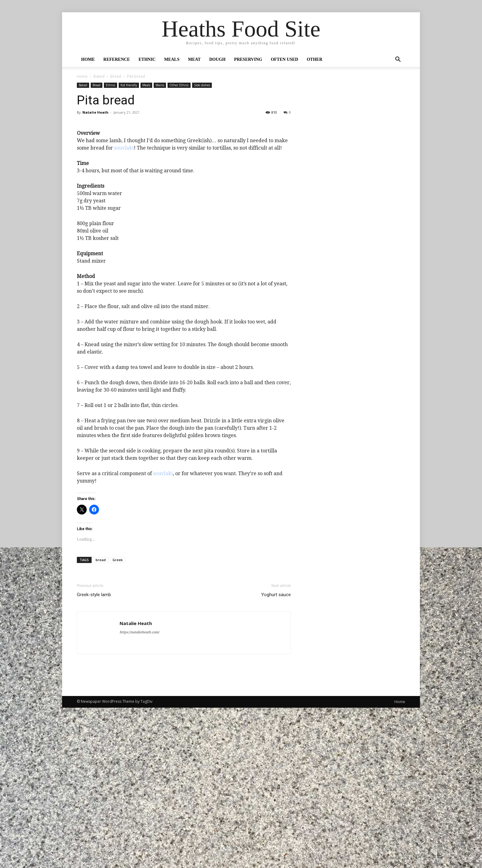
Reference (117, 59)
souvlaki (124, 308)
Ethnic (147, 59)
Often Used (284, 59)
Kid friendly (129, 85)
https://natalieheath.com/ (139, 793)
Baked (99, 76)
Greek (118, 720)
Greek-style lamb (94, 755)
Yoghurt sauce (276, 755)
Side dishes (202, 85)
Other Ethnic (179, 85)
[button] (398, 60)
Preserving (248, 59)
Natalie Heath (95, 112)
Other (315, 59)
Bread (116, 76)
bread (101, 720)
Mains (160, 85)
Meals (172, 59)
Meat (194, 59)
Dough (217, 59)
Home (88, 59)
